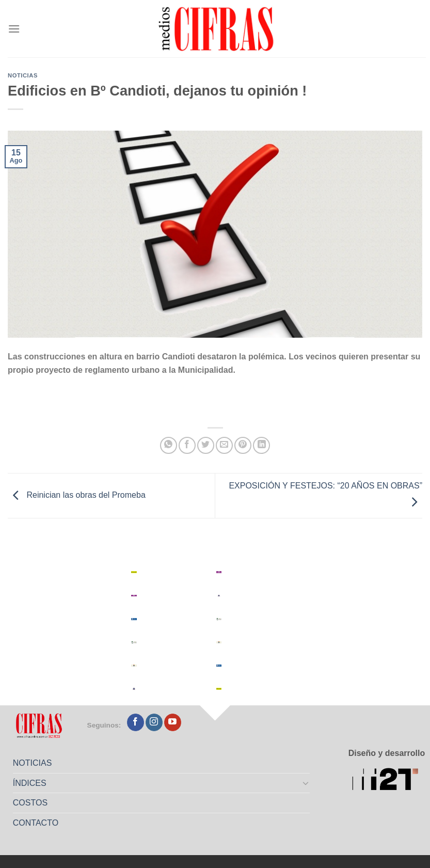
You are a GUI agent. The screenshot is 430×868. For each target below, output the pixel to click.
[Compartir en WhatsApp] (169, 445)
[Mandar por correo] (224, 445)
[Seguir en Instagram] (154, 722)
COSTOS (30, 803)
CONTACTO (36, 823)
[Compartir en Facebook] (187, 445)
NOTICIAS (33, 763)
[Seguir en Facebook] (136, 722)
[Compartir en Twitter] (206, 445)
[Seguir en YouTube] (173, 722)
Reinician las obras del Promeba (77, 495)
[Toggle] (306, 783)
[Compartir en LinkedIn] (261, 445)
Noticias (23, 75)
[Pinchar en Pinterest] (243, 445)
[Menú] (14, 29)
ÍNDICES (30, 783)
